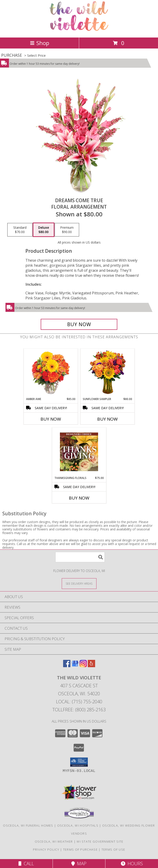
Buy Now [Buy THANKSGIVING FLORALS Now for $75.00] (79, 498)
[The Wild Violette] (79, 31)
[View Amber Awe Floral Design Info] (51, 373)
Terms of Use (113, 849)
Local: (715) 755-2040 (79, 702)
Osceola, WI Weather (54, 841)
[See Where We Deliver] (79, 583)
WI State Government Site (100, 841)
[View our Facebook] (67, 666)
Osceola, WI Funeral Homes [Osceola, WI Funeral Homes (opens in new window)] (28, 825)
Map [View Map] (79, 864)
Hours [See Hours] (132, 864)
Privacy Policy (46, 849)
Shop (40, 43)
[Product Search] (80, 557)
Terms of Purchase (80, 849)
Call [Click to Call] (26, 864)
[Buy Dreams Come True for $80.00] (79, 324)
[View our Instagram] (83, 666)
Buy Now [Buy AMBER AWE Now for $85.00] (51, 419)
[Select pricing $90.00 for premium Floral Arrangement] (67, 230)
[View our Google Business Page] (75, 666)
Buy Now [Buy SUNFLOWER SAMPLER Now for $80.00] (107, 419)
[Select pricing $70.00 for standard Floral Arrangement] (20, 230)
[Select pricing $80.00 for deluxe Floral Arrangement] (44, 230)
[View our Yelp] (91, 666)
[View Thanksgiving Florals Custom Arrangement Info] (79, 452)
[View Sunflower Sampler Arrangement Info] (107, 373)
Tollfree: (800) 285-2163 (79, 710)
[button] (79, 762)
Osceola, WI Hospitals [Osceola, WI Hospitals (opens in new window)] (78, 825)
